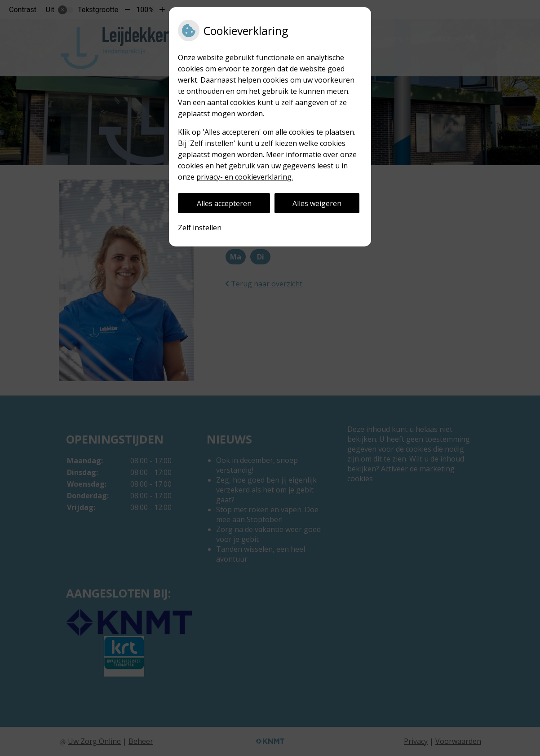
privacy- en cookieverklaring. (245, 177)
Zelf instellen (200, 228)
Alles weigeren (317, 203)
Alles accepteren (224, 203)
